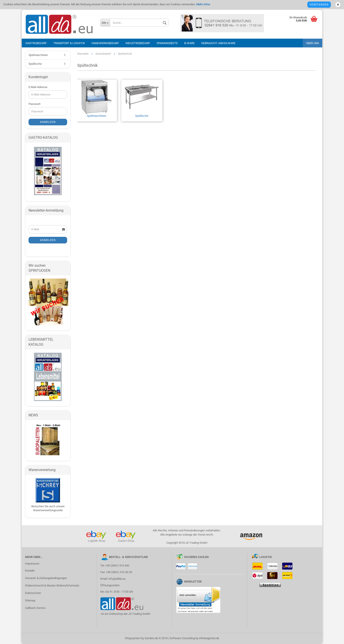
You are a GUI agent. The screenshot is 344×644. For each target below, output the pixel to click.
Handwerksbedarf (105, 43)
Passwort (34, 104)
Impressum (32, 564)
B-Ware (189, 43)
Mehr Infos (203, 4)
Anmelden (48, 122)
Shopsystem (133, 638)
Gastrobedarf (36, 43)
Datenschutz (33, 593)
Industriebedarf (138, 43)
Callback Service (35, 608)
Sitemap (30, 600)
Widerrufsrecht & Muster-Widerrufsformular (52, 586)
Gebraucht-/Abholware (218, 43)
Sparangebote (167, 43)
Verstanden (319, 5)
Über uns (313, 43)
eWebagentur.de (209, 638)
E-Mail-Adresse (38, 87)
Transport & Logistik (69, 43)
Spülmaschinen (97, 99)
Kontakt (30, 571)
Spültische (142, 99)
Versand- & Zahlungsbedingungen (46, 578)
